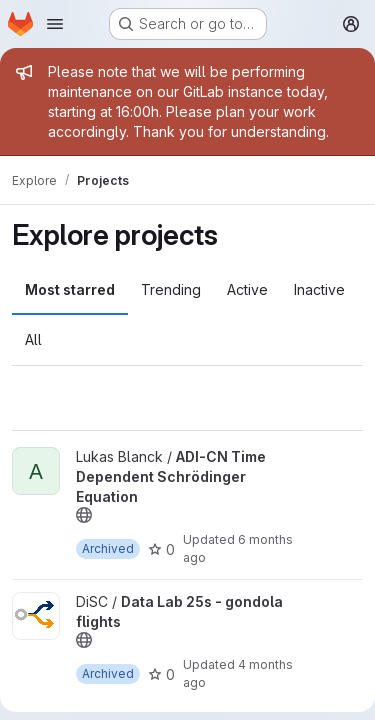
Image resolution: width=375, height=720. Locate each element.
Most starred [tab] (70, 289)
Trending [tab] (171, 289)
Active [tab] (247, 289)
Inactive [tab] (319, 289)
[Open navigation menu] (55, 24)
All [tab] (33, 339)
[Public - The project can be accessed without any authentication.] (84, 515)
